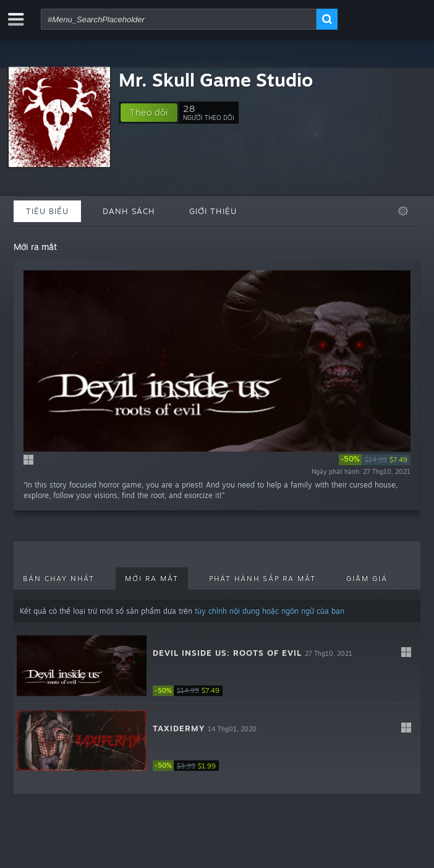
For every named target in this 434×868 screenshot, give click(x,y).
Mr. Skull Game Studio (216, 79)
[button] (149, 113)
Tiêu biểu (47, 211)
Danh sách (129, 211)
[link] (375, 460)
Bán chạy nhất (59, 578)
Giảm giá (367, 578)
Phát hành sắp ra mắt (262, 578)
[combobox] (179, 19)
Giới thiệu (213, 211)
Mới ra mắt (152, 578)
